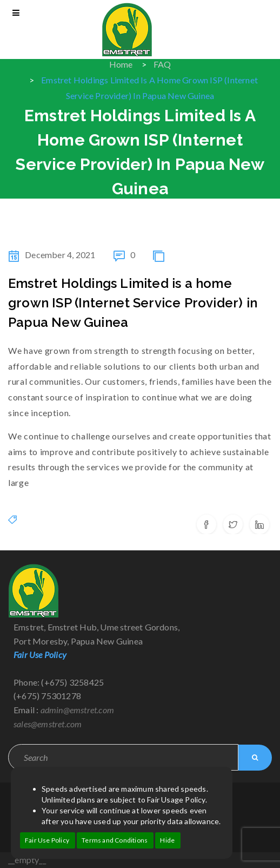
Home (121, 64)
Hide (167, 840)
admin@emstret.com (77, 710)
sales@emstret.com (48, 724)
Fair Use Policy (47, 840)
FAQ (162, 64)
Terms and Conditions (115, 840)
